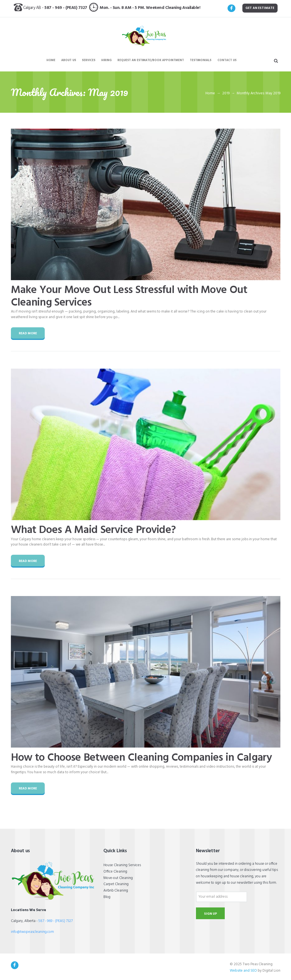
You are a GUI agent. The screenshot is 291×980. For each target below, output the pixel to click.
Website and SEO (243, 971)
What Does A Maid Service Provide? (93, 530)
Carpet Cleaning (116, 884)
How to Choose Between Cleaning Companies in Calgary (141, 758)
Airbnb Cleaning (116, 891)
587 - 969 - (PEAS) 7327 (67, 8)
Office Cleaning (115, 872)
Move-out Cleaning (118, 878)
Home (210, 93)
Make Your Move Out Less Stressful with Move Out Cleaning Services (129, 296)
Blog (107, 897)
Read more (28, 333)
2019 (226, 93)
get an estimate (260, 8)
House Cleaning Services (122, 865)
